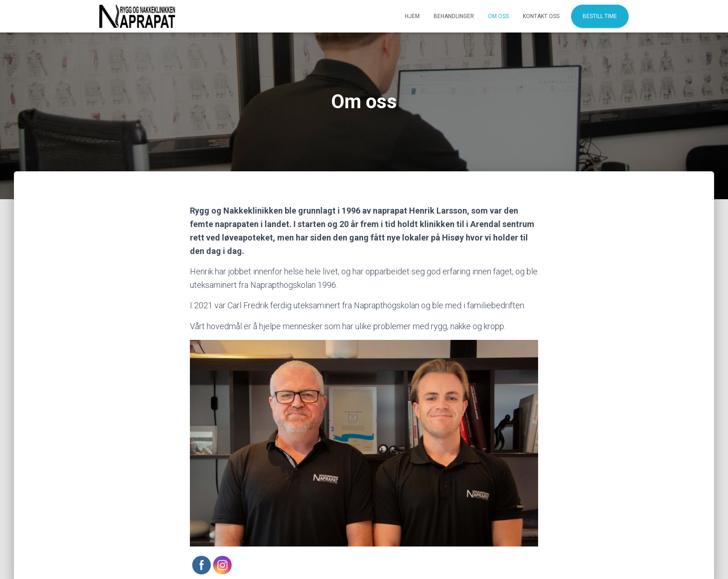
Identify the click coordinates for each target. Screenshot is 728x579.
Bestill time (600, 16)
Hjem (412, 16)
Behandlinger (454, 16)
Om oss (498, 16)
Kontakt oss (541, 16)
